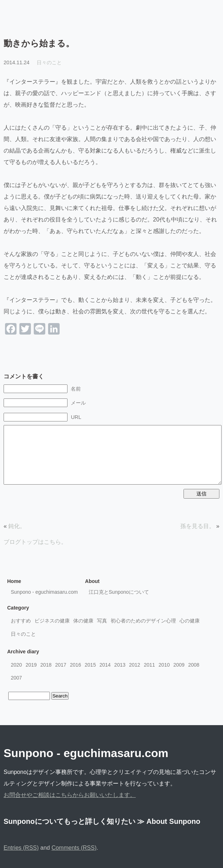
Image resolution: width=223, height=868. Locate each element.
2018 (46, 665)
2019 (31, 665)
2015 (90, 665)
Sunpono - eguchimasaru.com (44, 592)
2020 (16, 665)
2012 (134, 665)
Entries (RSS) (21, 848)
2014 (105, 665)
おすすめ (21, 621)
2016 (76, 665)
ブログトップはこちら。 (35, 542)
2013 (120, 665)
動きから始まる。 (39, 43)
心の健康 (190, 621)
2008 (194, 665)
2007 (16, 678)
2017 (61, 665)
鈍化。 (17, 526)
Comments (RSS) (74, 848)
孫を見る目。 (198, 526)
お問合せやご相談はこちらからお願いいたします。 (70, 795)
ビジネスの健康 (52, 621)
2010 (164, 665)
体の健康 (83, 621)
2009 (179, 665)
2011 (149, 665)
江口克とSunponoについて (119, 592)
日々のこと (49, 62)
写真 (102, 621)
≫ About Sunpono (169, 821)
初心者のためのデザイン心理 (143, 621)
